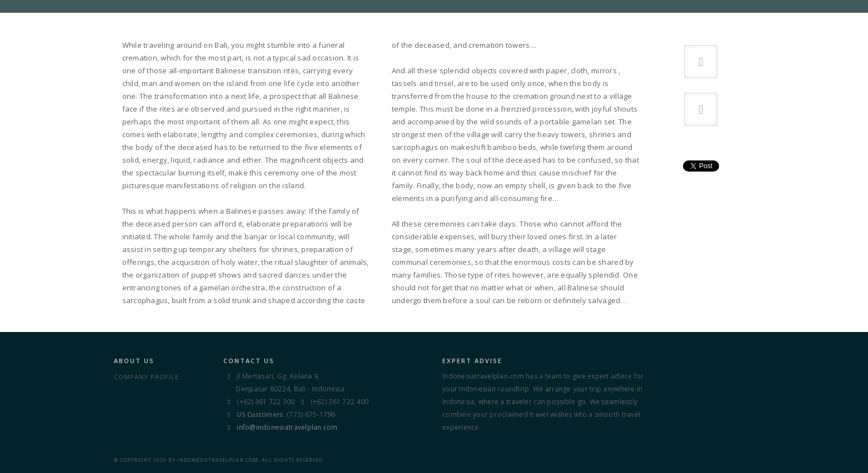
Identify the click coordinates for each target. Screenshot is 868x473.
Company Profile (146, 377)
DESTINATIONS (423, 22)
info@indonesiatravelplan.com (287, 427)
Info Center (545, 22)
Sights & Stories (625, 22)
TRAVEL (486, 22)
